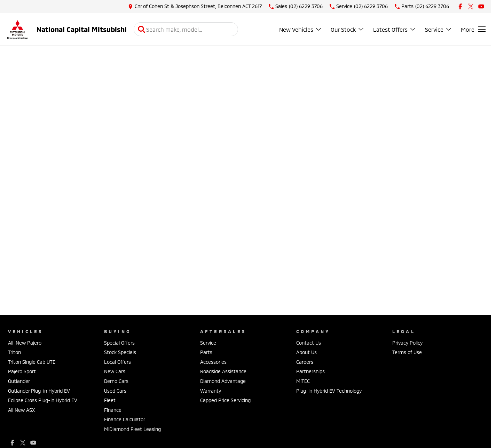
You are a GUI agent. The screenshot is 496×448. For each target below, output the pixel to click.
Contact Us (309, 343)
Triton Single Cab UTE (32, 362)
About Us (306, 352)
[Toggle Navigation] (473, 29)
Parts (206, 352)
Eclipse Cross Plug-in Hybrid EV (43, 400)
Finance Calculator (125, 419)
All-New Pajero (25, 343)
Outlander (19, 381)
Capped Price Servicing (225, 400)
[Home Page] (17, 29)
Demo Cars (116, 381)
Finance (113, 410)
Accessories (213, 362)
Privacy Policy (407, 343)
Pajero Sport (22, 371)
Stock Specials (120, 352)
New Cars (115, 371)
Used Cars (115, 391)
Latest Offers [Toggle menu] (395, 29)
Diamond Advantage (223, 381)
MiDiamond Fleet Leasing (132, 429)
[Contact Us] (195, 6)
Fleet (110, 400)
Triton (14, 352)
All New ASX (21, 410)
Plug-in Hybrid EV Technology (329, 391)
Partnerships (310, 371)
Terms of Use (407, 352)
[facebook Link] (460, 6)
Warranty (211, 391)
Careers (305, 362)
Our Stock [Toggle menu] (348, 29)
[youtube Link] (481, 6)
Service (208, 343)
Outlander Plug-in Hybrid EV (39, 391)
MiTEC (303, 381)
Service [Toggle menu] (439, 29)
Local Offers (117, 362)
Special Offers (119, 343)
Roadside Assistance (223, 371)
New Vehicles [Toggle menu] (301, 29)
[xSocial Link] (471, 6)
